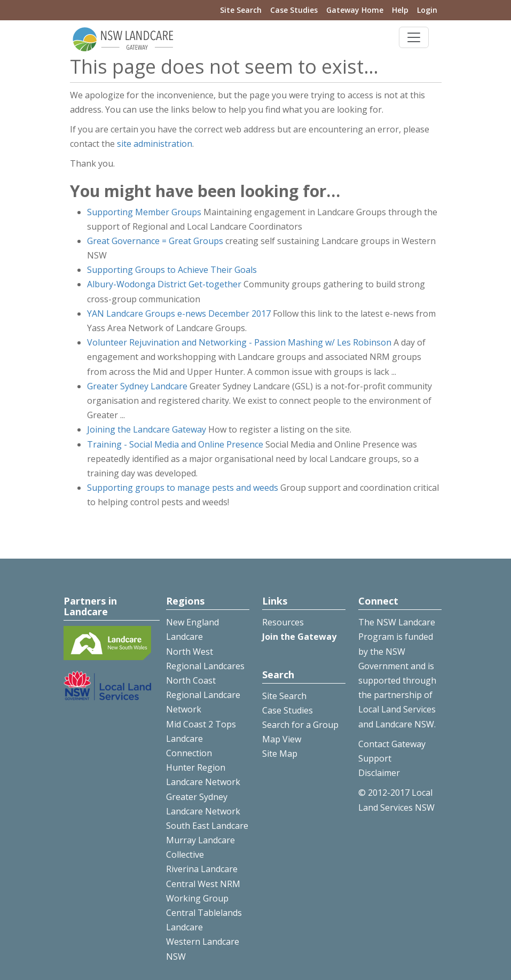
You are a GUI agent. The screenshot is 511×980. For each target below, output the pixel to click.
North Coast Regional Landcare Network (203, 695)
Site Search (241, 10)
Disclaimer (379, 773)
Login (427, 10)
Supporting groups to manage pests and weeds (183, 488)
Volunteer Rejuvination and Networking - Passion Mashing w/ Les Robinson (239, 342)
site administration (155, 144)
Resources (283, 622)
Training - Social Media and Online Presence (175, 444)
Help (400, 10)
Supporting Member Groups (144, 212)
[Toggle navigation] (414, 37)
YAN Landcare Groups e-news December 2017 (179, 313)
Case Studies (294, 10)
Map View (282, 739)
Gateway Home (355, 10)
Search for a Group (300, 725)
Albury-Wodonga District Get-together (164, 284)
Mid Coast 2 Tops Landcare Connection (201, 739)
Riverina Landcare (202, 869)
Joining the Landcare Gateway (147, 429)
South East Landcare (207, 826)
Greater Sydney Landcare (137, 386)
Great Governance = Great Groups (155, 241)
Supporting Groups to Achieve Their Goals (172, 270)
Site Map (280, 754)
